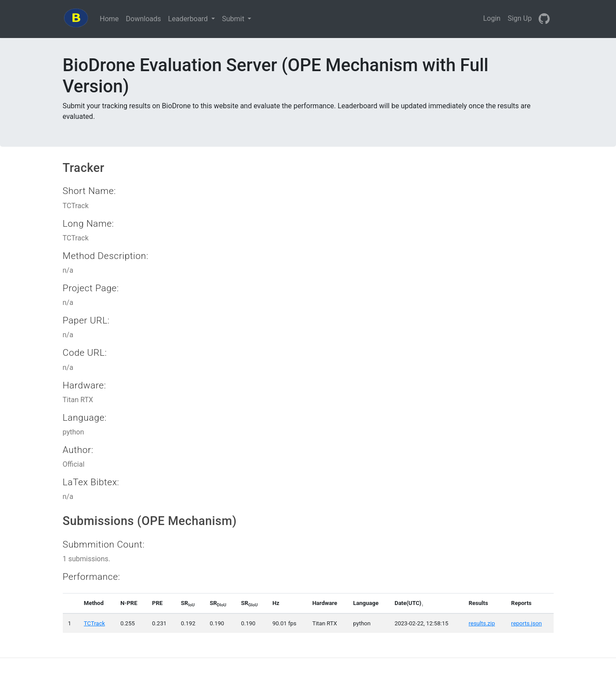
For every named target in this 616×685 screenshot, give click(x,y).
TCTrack (95, 623)
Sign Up (520, 18)
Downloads (145, 18)
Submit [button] (234, 19)
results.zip (482, 623)
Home (111, 18)
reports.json (526, 623)
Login (492, 18)
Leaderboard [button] (189, 19)
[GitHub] (544, 19)
